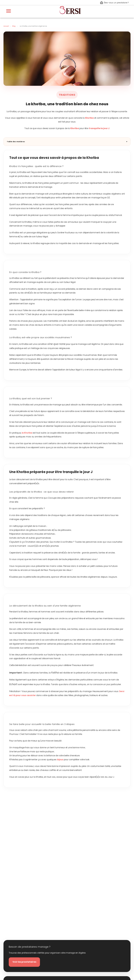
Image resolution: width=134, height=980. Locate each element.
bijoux (60, 760)
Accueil (6, 26)
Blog (14, 26)
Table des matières (16, 142)
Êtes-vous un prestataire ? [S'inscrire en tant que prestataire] (114, 3)
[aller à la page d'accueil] (70, 16)
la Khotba (27, 433)
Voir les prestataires (24, 962)
